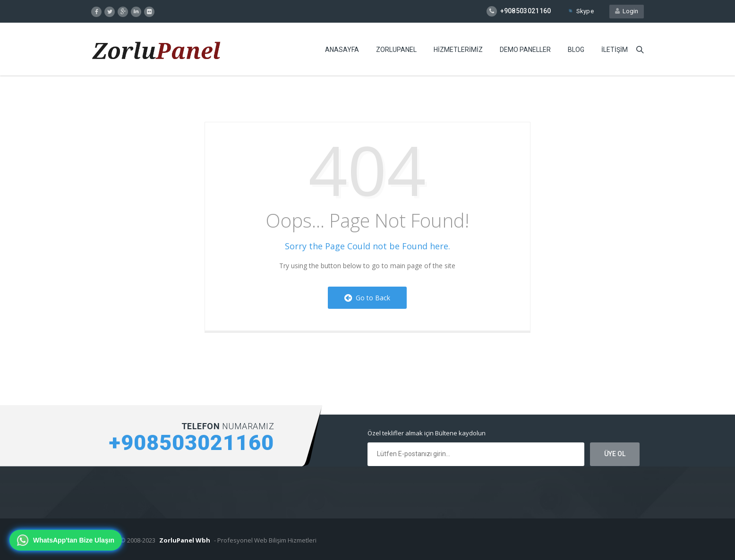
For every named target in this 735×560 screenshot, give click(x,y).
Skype (581, 11)
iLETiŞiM (615, 50)
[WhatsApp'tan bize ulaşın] (66, 540)
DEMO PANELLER (525, 50)
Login (627, 11)
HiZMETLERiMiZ (458, 50)
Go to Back (367, 298)
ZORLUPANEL (396, 50)
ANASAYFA (342, 50)
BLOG (576, 50)
